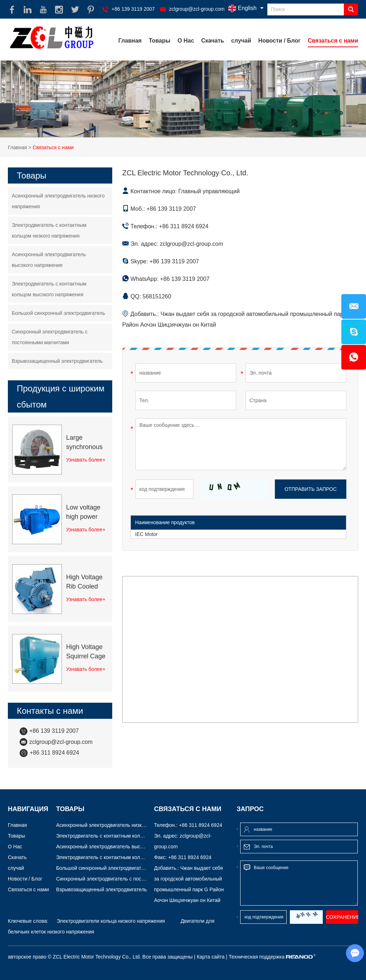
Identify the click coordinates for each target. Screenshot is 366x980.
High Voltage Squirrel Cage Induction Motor (86, 652)
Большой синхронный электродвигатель (58, 313)
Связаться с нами (333, 41)
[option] (183, 99)
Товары (160, 41)
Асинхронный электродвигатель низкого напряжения (58, 201)
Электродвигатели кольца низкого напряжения (111, 921)
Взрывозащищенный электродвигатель (57, 361)
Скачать (213, 41)
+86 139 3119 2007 (174, 261)
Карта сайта (211, 957)
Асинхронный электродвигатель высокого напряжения (49, 260)
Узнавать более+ (86, 460)
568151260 (157, 296)
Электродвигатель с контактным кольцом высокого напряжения (49, 289)
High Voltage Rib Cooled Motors (84, 582)
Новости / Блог (280, 41)
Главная (130, 41)
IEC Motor (146, 534)
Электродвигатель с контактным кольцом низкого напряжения (49, 230)
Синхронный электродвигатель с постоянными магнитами (50, 337)
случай (241, 41)
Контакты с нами (50, 711)
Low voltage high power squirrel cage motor (85, 513)
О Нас (186, 41)
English (242, 8)
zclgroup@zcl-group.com (197, 9)
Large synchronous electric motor (85, 443)
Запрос (250, 809)
